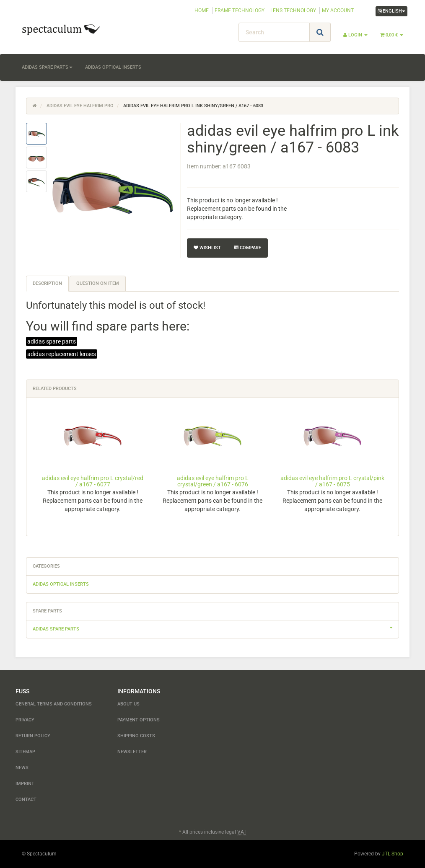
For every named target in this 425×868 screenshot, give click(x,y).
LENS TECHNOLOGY (293, 10)
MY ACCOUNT (338, 10)
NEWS (22, 768)
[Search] (274, 32)
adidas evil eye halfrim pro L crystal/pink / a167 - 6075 (332, 481)
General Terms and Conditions (54, 704)
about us (128, 704)
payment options (139, 720)
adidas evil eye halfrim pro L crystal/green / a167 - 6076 (213, 481)
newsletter (132, 752)
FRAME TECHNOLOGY (240, 10)
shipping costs (136, 736)
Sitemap (25, 752)
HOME (202, 10)
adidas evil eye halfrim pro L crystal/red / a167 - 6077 (93, 481)
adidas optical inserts (113, 67)
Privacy (25, 720)
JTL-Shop (393, 854)
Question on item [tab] (98, 283)
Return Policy (33, 736)
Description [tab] (47, 283)
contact (26, 800)
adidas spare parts (47, 67)
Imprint (25, 784)
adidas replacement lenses (62, 354)
